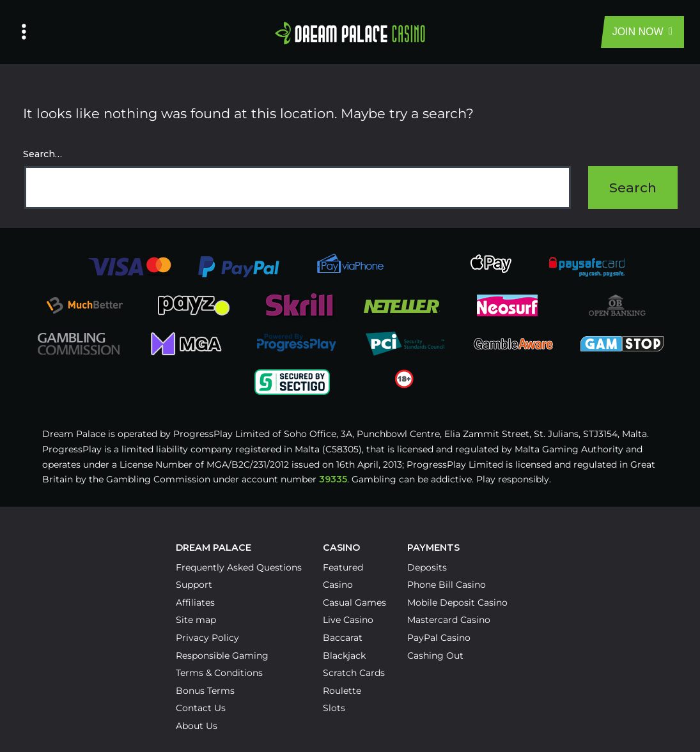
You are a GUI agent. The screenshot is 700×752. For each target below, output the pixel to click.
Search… (43, 154)
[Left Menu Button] (24, 32)
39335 (333, 479)
